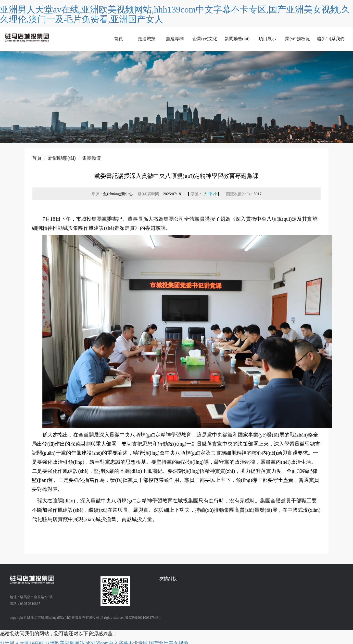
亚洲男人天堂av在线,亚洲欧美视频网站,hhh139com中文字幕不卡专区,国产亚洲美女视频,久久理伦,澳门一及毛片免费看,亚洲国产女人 (175, 14)
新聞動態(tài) (237, 39)
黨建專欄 (175, 39)
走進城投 (147, 39)
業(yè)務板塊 (297, 39)
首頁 (118, 39)
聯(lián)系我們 (331, 39)
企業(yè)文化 (205, 39)
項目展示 (267, 39)
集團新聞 (92, 158)
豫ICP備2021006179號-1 (143, 618)
